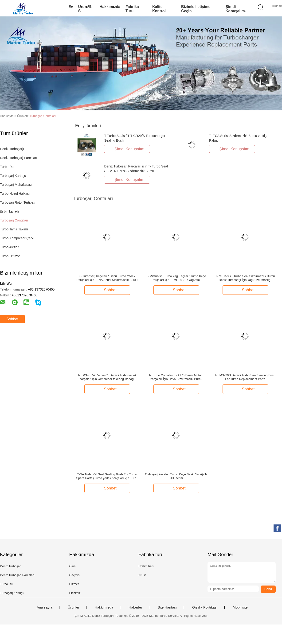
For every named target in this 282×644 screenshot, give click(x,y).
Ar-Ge (143, 575)
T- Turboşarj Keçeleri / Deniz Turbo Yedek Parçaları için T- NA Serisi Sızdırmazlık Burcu (107, 278)
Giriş (72, 566)
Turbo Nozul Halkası (15, 194)
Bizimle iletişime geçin (196, 9)
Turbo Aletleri (10, 247)
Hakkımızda (110, 7)
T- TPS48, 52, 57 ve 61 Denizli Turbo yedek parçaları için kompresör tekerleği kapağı (107, 377)
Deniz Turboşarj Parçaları (19, 158)
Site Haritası (167, 607)
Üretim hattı (146, 566)
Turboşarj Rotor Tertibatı (18, 202)
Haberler (135, 607)
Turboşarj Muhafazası (16, 185)
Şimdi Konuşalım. (236, 9)
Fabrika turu (132, 9)
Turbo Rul (7, 167)
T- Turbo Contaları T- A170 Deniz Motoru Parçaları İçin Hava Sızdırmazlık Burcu (176, 377)
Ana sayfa (45, 607)
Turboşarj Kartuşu (13, 176)
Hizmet (74, 584)
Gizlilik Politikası (205, 607)
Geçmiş (74, 575)
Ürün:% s (85, 9)
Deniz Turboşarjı (12, 149)
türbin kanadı (10, 211)
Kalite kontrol (159, 9)
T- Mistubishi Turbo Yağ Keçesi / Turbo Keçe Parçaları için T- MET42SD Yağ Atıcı (176, 278)
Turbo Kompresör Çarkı (17, 238)
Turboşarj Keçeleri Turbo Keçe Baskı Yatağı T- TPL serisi (176, 476)
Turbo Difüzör (10, 256)
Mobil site (240, 607)
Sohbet (12, 319)
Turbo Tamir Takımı (14, 229)
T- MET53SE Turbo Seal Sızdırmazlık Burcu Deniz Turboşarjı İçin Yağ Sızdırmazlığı (245, 278)
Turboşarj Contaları (43, 116)
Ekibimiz (75, 593)
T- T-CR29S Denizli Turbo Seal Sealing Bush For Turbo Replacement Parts (245, 377)
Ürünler (73, 607)
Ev (71, 7)
